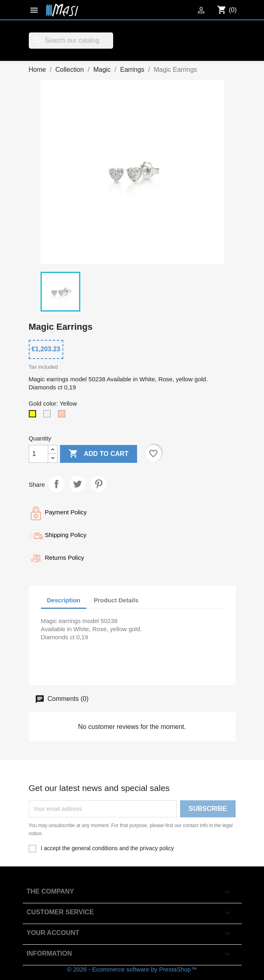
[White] (49, 416)
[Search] (71, 41)
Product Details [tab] (116, 600)
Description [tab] (64, 600)
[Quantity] (39, 454)
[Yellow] (34, 416)
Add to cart (99, 454)
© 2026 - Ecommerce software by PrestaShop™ (132, 969)
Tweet (77, 484)
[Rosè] (63, 416)
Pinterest (99, 484)
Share (56, 484)
